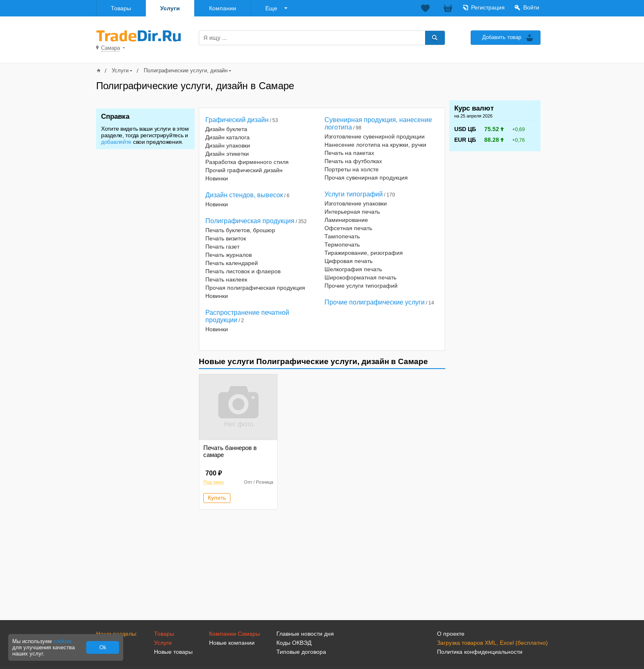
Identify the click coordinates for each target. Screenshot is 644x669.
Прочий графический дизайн (244, 170)
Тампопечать (342, 236)
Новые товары (173, 652)
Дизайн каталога (228, 137)
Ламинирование (346, 220)
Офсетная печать (348, 228)
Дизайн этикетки (227, 154)
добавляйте (116, 142)
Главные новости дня (305, 634)
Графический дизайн (237, 120)
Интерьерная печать (352, 212)
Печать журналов (229, 255)
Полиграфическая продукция (250, 221)
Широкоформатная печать (360, 277)
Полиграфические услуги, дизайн (186, 70)
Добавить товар (502, 37)
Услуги (170, 8)
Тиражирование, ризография (364, 253)
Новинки (217, 178)
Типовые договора (301, 652)
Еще (271, 8)
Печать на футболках (353, 161)
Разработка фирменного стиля (247, 162)
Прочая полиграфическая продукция (255, 288)
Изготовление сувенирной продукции (375, 136)
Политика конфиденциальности (480, 652)
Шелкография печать (353, 269)
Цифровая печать (348, 261)
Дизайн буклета (226, 129)
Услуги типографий (354, 194)
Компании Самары (235, 634)
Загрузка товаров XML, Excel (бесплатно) (492, 643)
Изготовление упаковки (356, 203)
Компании (223, 8)
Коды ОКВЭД (294, 643)
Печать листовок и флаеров (243, 271)
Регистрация (488, 7)
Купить (217, 498)
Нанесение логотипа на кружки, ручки (375, 145)
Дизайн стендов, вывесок (244, 195)
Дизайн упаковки (228, 145)
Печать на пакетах (349, 153)
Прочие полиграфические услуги (375, 302)
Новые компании (232, 643)
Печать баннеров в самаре (230, 451)
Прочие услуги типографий (361, 286)
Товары (121, 8)
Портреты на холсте (352, 169)
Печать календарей (232, 263)
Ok (103, 647)
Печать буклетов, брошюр (240, 230)
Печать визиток (226, 238)
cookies (63, 641)
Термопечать (342, 245)
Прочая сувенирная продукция (366, 178)
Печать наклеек (226, 279)
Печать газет (222, 247)
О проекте (451, 634)
